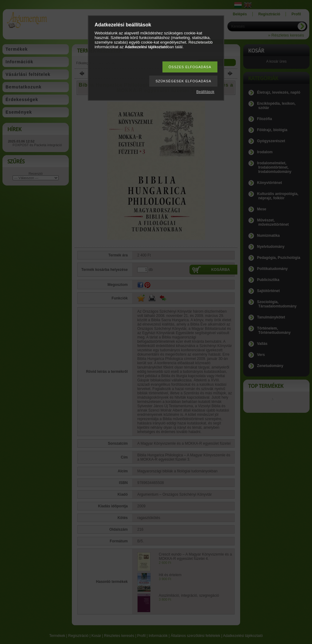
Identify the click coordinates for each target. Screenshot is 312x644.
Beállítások (205, 92)
